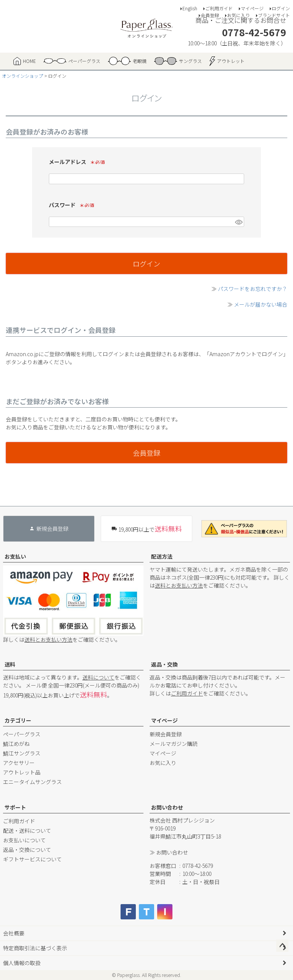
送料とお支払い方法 (48, 639)
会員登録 (210, 15)
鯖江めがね (16, 744)
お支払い (15, 556)
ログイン (281, 8)
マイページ (252, 8)
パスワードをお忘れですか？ (253, 289)
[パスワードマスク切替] (238, 222)
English (190, 8)
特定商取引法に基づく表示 (35, 948)
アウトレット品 (22, 772)
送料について (98, 677)
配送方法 (162, 556)
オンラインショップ (23, 76)
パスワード (73, 205)
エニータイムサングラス (32, 782)
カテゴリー (18, 720)
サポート (15, 807)
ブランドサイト (274, 15)
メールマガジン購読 (174, 744)
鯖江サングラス (22, 753)
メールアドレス (79, 162)
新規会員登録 (166, 734)
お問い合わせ (167, 807)
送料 (10, 664)
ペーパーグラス (22, 734)
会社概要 (14, 933)
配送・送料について (27, 831)
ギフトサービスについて (32, 859)
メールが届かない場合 (261, 304)
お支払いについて (24, 840)
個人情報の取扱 (22, 963)
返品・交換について (27, 850)
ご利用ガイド (219, 8)
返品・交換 (164, 664)
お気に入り (238, 15)
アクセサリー (19, 763)
